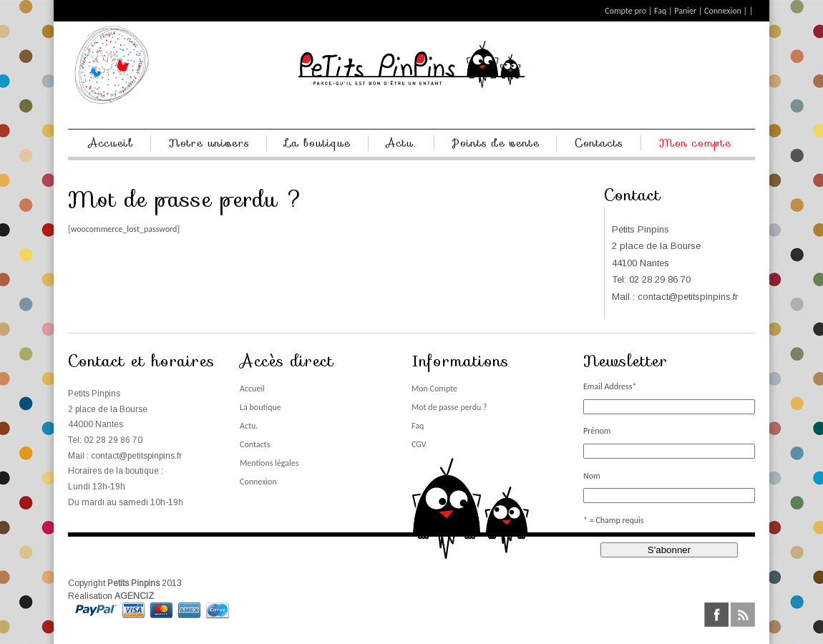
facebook (716, 615)
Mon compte (695, 143)
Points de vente (496, 143)
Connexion (723, 11)
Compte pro (625, 11)
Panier (685, 11)
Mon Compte (434, 389)
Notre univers (209, 143)
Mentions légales (269, 463)
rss (743, 615)
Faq (660, 11)
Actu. (401, 143)
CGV (419, 444)
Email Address (610, 386)
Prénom (597, 431)
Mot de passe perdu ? (449, 407)
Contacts (599, 143)
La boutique (318, 143)
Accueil (111, 143)
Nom (592, 476)
